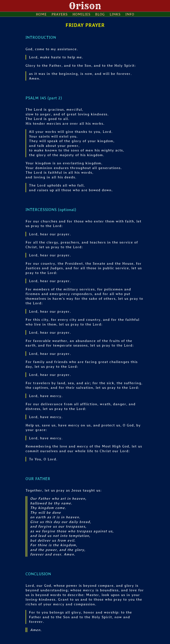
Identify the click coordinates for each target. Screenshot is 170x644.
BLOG (100, 14)
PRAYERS (60, 14)
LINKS (115, 14)
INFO (130, 14)
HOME (41, 14)
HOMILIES (81, 14)
